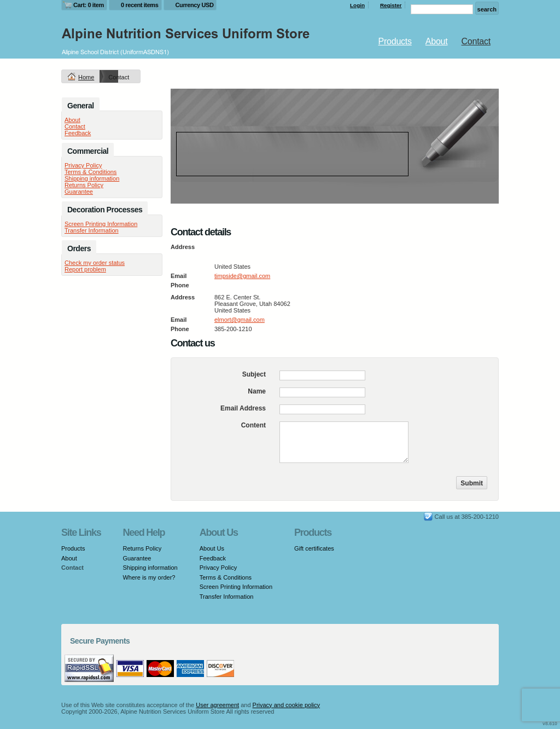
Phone (180, 285)
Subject (254, 374)
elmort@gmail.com (240, 320)
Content (253, 425)
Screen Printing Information (101, 224)
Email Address (243, 408)
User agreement (217, 705)
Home (86, 77)
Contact (476, 41)
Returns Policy (84, 185)
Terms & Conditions (91, 172)
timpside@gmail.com (242, 276)
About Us (212, 548)
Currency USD (195, 5)
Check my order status (95, 263)
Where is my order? (149, 577)
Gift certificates (314, 548)
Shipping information (92, 178)
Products (395, 41)
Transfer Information (92, 230)
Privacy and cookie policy (287, 705)
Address (183, 247)
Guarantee (79, 192)
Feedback (78, 133)
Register (391, 5)
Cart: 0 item (89, 5)
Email (179, 276)
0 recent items (140, 5)
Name (257, 391)
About (437, 41)
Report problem (85, 269)
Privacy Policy (83, 165)
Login (357, 5)
